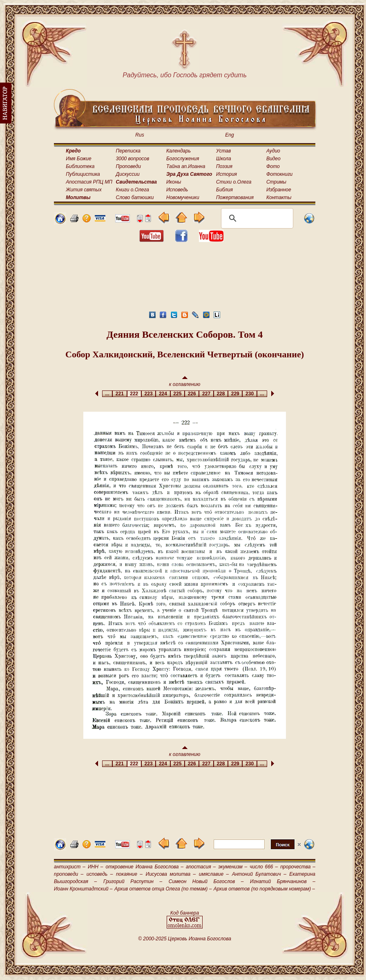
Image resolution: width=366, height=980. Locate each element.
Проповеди (128, 166)
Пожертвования (235, 197)
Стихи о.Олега (234, 182)
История (227, 174)
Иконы (174, 182)
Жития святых (84, 190)
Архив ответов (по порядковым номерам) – (264, 889)
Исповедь (177, 190)
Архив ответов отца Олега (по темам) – (163, 889)
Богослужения (183, 159)
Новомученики (183, 197)
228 (221, 394)
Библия (224, 190)
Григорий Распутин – (133, 881)
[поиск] (256, 218)
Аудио (273, 151)
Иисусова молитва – (171, 874)
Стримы (276, 182)
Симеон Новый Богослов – (206, 881)
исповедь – (100, 874)
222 (134, 394)
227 (206, 394)
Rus (139, 135)
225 (177, 394)
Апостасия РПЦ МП (89, 182)
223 (148, 394)
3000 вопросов (133, 159)
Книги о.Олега (133, 190)
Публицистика (83, 174)
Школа (224, 159)
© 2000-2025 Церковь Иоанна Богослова (185, 939)
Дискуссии (128, 174)
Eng (229, 135)
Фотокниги (279, 174)
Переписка (128, 151)
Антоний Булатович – (259, 874)
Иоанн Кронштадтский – (83, 889)
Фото (273, 166)
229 (235, 394)
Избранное (279, 190)
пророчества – (298, 867)
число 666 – (264, 867)
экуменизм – (233, 867)
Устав (223, 151)
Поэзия (224, 166)
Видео (273, 159)
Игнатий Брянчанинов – (283, 881)
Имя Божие (78, 159)
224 (163, 394)
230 (249, 394)
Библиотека (80, 166)
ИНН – (96, 867)
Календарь (179, 151)
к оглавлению (185, 382)
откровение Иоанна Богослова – (144, 867)
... (107, 394)
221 (119, 394)
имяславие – (214, 874)
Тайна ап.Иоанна (186, 166)
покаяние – (129, 874)
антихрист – (70, 867)
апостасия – (201, 867)
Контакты (279, 197)
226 (192, 394)
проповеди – (69, 874)
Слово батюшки (135, 197)
